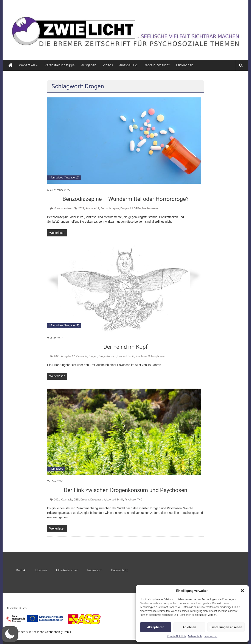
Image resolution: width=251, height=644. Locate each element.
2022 (81, 208)
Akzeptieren (156, 627)
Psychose (141, 356)
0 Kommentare (61, 208)
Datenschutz (195, 636)
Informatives (56, 469)
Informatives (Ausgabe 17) (64, 325)
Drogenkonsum (107, 356)
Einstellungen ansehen (226, 627)
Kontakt (22, 570)
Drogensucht (98, 500)
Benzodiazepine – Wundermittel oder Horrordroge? (125, 199)
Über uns (41, 570)
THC (140, 500)
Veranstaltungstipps (60, 65)
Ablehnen (189, 627)
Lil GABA (136, 208)
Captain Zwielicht (157, 65)
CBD (76, 500)
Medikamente (150, 208)
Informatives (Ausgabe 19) (64, 178)
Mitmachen (185, 65)
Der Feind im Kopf (125, 347)
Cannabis (82, 356)
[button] (242, 591)
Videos (108, 65)
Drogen (125, 208)
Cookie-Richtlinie (176, 636)
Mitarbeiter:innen (67, 570)
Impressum (211, 636)
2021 (57, 356)
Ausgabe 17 (68, 356)
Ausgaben (89, 65)
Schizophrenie (156, 356)
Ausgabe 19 (92, 208)
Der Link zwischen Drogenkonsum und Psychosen (125, 490)
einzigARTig (128, 65)
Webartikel (27, 65)
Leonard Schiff (126, 356)
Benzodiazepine (110, 208)
